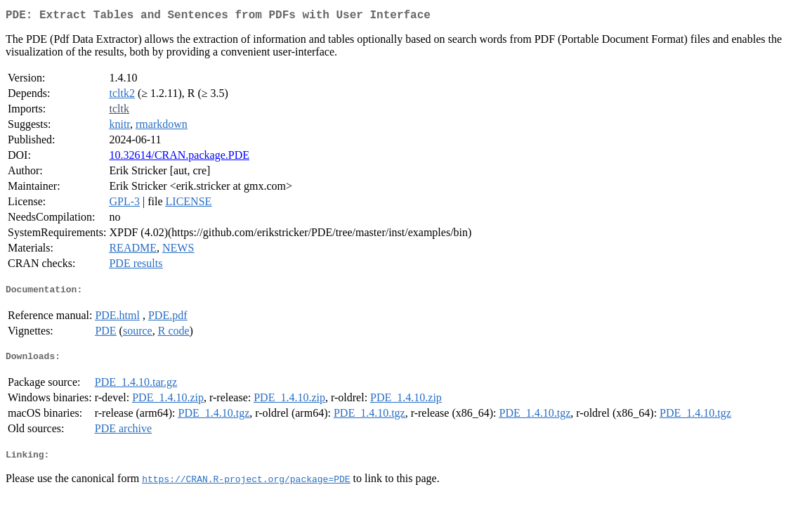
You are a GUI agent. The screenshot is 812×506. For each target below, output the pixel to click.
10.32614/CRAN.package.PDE (179, 158)
